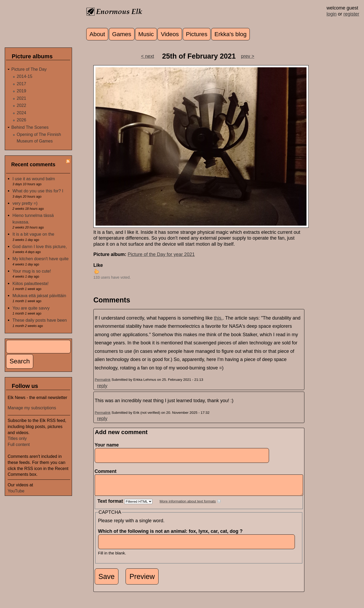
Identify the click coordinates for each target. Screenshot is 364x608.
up (97, 271)
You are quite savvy (31, 308)
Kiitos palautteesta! (30, 283)
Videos (170, 34)
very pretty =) (25, 203)
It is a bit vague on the (33, 234)
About (97, 34)
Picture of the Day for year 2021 (161, 254)
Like (98, 265)
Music (146, 34)
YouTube (16, 491)
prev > (248, 56)
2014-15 (24, 76)
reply (102, 386)
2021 (21, 98)
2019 (21, 91)
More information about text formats (188, 505)
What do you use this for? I (38, 191)
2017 (21, 84)
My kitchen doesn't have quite (40, 259)
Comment (107, 471)
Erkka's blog (231, 34)
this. (218, 318)
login (332, 14)
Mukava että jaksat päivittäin (39, 296)
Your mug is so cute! (32, 271)
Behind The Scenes (30, 127)
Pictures (197, 34)
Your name (107, 445)
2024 (21, 113)
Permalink (103, 380)
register (351, 14)
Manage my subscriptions (32, 408)
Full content (19, 444)
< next (147, 56)
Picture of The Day (29, 69)
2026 (21, 120)
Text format (111, 505)
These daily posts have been (40, 320)
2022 (21, 105)
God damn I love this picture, (40, 246)
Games (122, 34)
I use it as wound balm (34, 179)
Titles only (17, 438)
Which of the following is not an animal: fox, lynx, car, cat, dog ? (172, 535)
